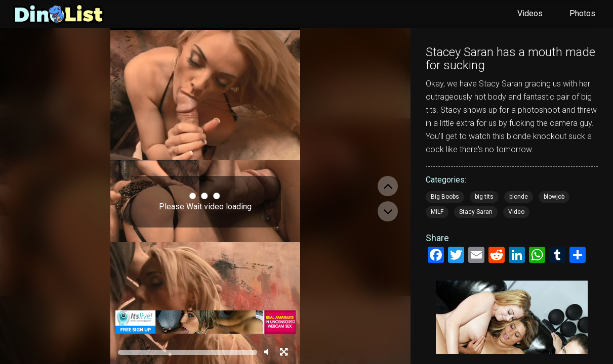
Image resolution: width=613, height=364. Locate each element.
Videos (530, 13)
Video (516, 212)
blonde (519, 197)
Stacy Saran (476, 212)
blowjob (554, 197)
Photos (582, 13)
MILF (437, 212)
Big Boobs (445, 197)
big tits (484, 197)
